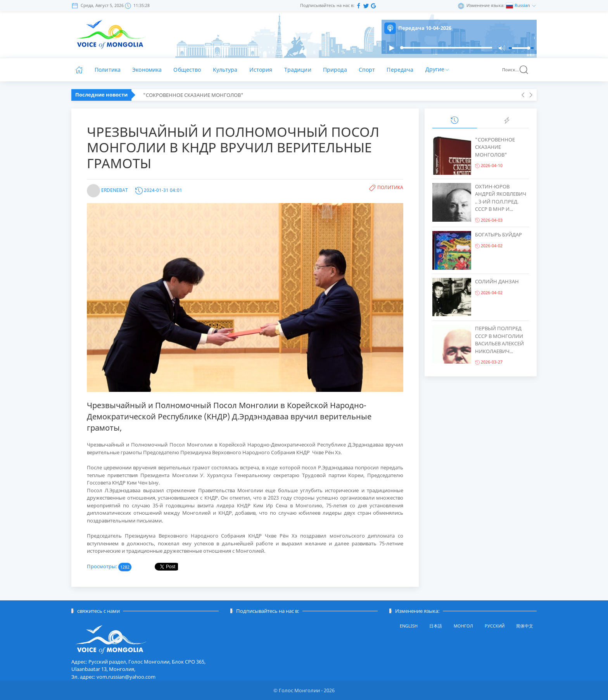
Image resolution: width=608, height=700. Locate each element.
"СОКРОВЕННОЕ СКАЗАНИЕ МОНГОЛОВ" (193, 95)
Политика (108, 70)
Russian (523, 5)
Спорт (367, 70)
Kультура (225, 70)
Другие (438, 69)
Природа (335, 70)
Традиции (298, 70)
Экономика (147, 70)
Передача (400, 70)
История (261, 70)
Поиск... (516, 70)
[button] (392, 48)
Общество (187, 70)
